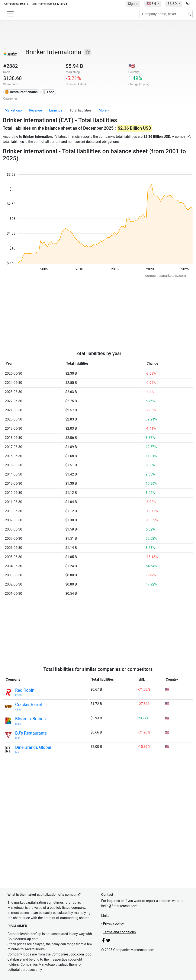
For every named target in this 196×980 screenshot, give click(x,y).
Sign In (133, 4)
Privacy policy (113, 924)
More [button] (103, 110)
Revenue (36, 110)
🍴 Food (48, 92)
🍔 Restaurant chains (21, 92)
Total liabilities (81, 110)
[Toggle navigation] (10, 14)
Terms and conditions (119, 932)
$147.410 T (60, 4)
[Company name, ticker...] (166, 14)
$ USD (172, 4)
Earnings (56, 110)
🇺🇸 (152, 4)
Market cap (13, 110)
